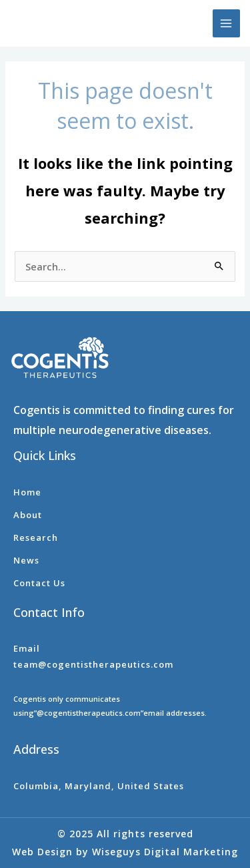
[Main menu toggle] (227, 23)
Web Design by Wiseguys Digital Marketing (125, 852)
